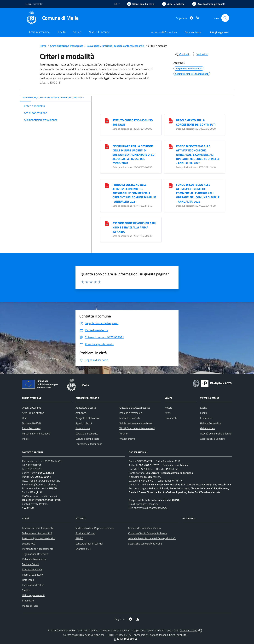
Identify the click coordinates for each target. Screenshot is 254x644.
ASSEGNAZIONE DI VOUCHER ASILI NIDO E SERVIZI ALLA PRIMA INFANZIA (134, 227)
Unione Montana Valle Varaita (144, 528)
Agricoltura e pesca (86, 408)
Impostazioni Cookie (33, 585)
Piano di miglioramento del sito (39, 538)
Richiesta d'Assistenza (34, 559)
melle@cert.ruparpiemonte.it (44, 481)
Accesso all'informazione (164, 32)
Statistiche (28, 600)
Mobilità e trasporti (130, 418)
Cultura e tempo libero (87, 439)
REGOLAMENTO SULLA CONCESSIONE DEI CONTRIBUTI (196, 122)
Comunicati (171, 418)
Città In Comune (188, 630)
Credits (26, 590)
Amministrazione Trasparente (67, 46)
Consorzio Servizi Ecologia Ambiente (148, 533)
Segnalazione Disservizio (35, 554)
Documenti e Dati (31, 423)
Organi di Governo (32, 408)
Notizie (168, 408)
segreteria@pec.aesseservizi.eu (151, 508)
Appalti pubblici (84, 423)
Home (43, 46)
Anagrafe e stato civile (88, 418)
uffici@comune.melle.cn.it (43, 484)
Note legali (28, 580)
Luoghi (204, 413)
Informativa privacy (32, 575)
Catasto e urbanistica (87, 433)
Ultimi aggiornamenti (33, 595)
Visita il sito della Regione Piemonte (95, 528)
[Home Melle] (52, 18)
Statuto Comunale (32, 569)
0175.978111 (34, 469)
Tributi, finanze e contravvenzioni (137, 428)
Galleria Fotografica (211, 423)
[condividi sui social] (182, 54)
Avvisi (168, 413)
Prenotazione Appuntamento (38, 549)
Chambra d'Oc (83, 549)
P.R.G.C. (79, 538)
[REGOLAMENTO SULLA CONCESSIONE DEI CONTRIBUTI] (171, 121)
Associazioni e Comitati (213, 439)
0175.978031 (34, 465)
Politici (26, 439)
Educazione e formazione (89, 444)
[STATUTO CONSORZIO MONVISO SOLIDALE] (107, 121)
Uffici (25, 418)
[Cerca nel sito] (225, 18)
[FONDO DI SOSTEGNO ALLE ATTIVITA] (171, 147)
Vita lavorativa (127, 439)
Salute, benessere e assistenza (136, 423)
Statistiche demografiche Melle (145, 544)
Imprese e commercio (131, 413)
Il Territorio (206, 418)
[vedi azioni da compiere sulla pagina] (200, 54)
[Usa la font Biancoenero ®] (141, 4)
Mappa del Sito (30, 606)
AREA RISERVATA (125, 639)
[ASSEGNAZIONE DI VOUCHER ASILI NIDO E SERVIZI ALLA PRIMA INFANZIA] (107, 224)
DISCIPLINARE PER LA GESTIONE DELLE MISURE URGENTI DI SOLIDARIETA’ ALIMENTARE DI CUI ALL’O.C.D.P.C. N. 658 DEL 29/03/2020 (134, 155)
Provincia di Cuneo (85, 533)
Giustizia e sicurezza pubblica (135, 408)
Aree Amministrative (33, 413)
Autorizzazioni (83, 428)
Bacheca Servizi (30, 564)
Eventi (204, 408)
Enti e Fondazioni (31, 428)
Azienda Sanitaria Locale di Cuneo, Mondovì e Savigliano (158, 538)
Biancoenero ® (140, 635)
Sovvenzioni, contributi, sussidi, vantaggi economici (116, 46)
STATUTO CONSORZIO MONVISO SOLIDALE (133, 122)
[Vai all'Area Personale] (209, 4)
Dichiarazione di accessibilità (37, 533)
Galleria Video (208, 428)
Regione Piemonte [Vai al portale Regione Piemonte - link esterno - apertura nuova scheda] (34, 4)
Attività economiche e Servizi (216, 433)
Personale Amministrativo (36, 433)
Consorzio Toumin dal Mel (89, 544)
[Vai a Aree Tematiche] (173, 4)
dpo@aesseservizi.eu (147, 504)
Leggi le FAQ (29, 544)
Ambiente (81, 413)
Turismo (123, 433)
